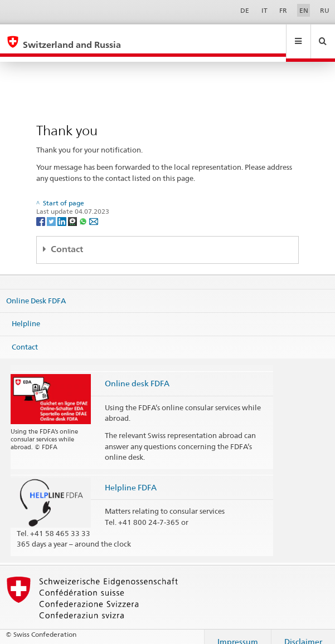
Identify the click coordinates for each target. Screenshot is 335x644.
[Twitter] (52, 210)
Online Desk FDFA (36, 289)
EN (304, 10)
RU (325, 10)
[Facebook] (42, 210)
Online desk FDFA (137, 373)
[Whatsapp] (84, 210)
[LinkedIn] (63, 210)
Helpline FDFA (131, 477)
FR (283, 10)
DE (245, 10)
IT (264, 10)
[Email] (94, 210)
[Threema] (73, 210)
